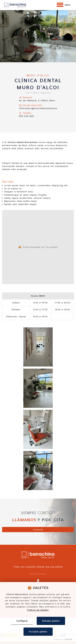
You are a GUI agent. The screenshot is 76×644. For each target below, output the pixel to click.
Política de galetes (38, 610)
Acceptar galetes (38, 632)
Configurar (22, 621)
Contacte (38, 530)
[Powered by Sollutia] (38, 640)
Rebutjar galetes (51, 621)
